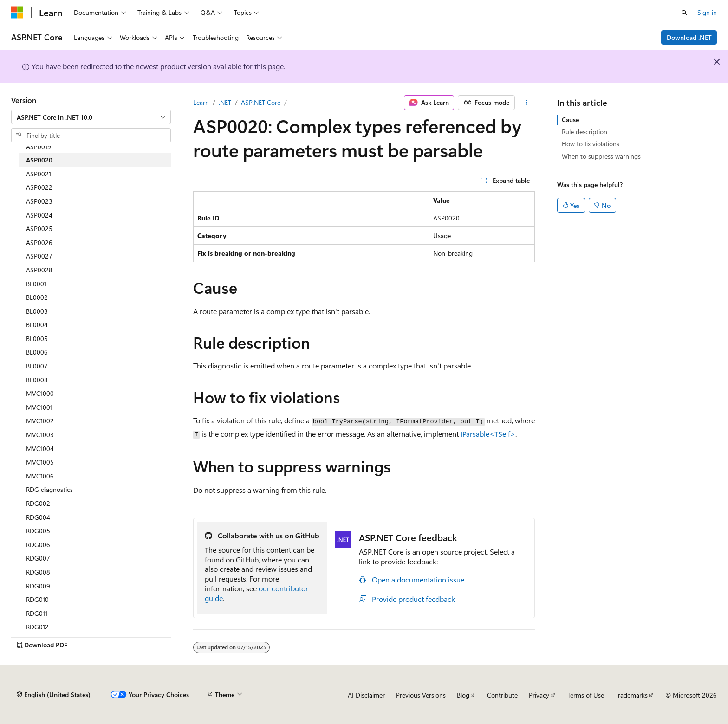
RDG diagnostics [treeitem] (49, 489)
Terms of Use (586, 695)
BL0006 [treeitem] (37, 352)
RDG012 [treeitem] (37, 627)
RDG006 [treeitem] (38, 545)
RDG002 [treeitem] (38, 503)
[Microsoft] (17, 13)
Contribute (502, 695)
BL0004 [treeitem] (37, 325)
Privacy (539, 695)
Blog (463, 695)
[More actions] (527, 103)
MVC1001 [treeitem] (39, 407)
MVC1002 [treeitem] (40, 421)
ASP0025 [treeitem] (39, 229)
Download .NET (689, 37)
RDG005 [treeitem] (38, 531)
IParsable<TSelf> (488, 434)
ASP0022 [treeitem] (39, 187)
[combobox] (91, 117)
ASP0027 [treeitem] (39, 256)
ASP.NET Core (261, 102)
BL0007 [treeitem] (37, 366)
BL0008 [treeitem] (37, 380)
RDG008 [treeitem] (38, 572)
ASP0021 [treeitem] (39, 174)
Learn (201, 102)
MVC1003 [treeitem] (40, 435)
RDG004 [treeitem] (38, 517)
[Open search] (684, 13)
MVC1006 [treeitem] (40, 476)
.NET (225, 102)
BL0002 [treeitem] (37, 297)
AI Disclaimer (366, 695)
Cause (570, 120)
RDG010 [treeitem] (37, 599)
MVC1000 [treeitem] (40, 393)
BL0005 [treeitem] (37, 339)
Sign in (707, 12)
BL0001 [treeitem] (36, 284)
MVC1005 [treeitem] (40, 462)
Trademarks (631, 695)
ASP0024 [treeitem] (39, 215)
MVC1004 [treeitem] (40, 449)
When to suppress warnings (601, 156)
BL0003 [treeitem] (37, 311)
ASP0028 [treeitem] (39, 270)
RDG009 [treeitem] (38, 586)
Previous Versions (421, 695)
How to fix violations (591, 144)
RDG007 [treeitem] (38, 558)
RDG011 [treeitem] (37, 613)
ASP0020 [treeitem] (39, 160)
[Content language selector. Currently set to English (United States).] (54, 695)
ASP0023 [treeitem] (39, 201)
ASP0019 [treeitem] (39, 146)
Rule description (585, 132)
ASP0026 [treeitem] (39, 242)
